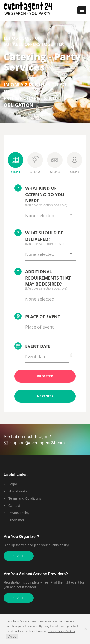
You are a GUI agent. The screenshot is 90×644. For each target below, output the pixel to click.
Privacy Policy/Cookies (61, 631)
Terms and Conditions (25, 498)
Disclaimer (16, 520)
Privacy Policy (19, 513)
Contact (14, 506)
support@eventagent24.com (37, 443)
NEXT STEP (45, 396)
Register (19, 556)
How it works (18, 491)
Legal (12, 484)
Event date (32, 346)
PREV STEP (45, 376)
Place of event (37, 316)
